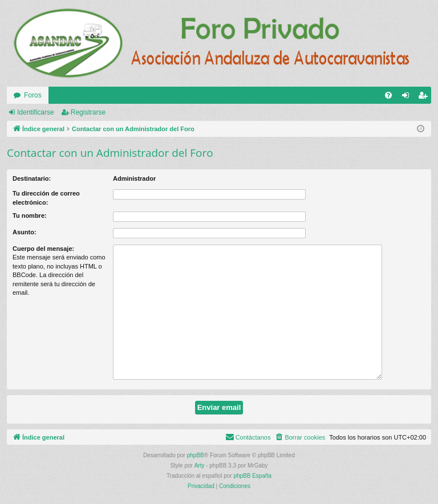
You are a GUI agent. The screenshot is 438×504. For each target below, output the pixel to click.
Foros (33, 95)
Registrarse (88, 112)
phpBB (196, 455)
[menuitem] (388, 95)
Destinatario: (32, 178)
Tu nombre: (30, 216)
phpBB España (252, 476)
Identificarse (36, 112)
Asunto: (25, 232)
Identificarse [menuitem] (408, 97)
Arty (200, 466)
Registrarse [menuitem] (425, 97)
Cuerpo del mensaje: (43, 249)
